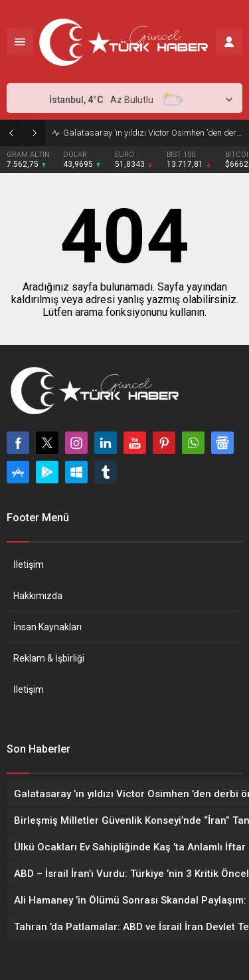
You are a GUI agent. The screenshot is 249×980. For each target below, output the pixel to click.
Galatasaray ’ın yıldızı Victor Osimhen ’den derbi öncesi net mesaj (153, 133)
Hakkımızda (38, 596)
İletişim (29, 564)
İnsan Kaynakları (47, 627)
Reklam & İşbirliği (49, 658)
